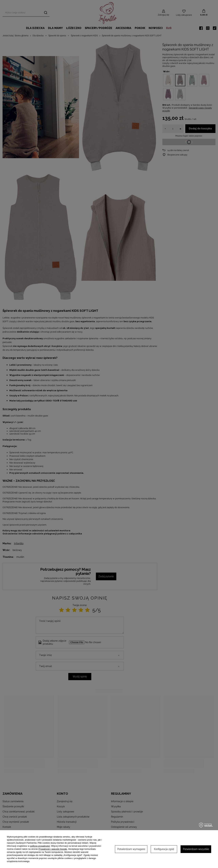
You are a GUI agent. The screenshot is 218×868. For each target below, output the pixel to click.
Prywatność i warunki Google (53, 849)
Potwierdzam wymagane (131, 849)
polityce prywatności (40, 846)
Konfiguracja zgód (164, 849)
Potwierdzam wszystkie (196, 849)
